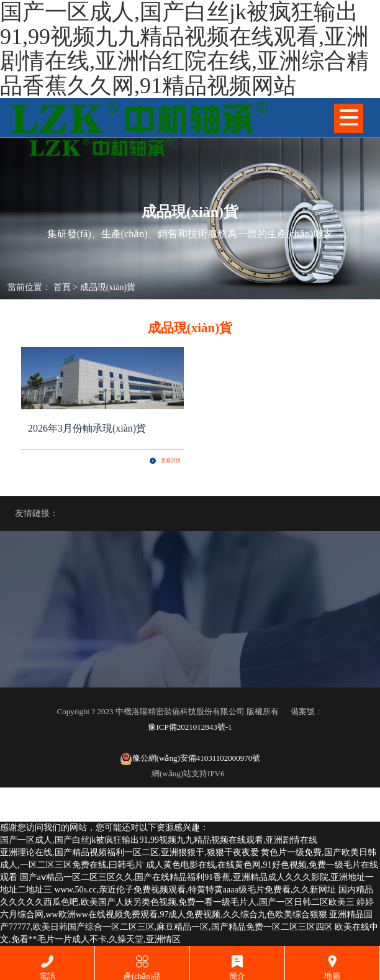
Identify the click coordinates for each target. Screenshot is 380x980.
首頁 (62, 287)
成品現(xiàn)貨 (108, 287)
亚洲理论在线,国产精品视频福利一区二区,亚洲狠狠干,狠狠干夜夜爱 (129, 852)
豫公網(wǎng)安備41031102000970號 (190, 759)
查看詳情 (165, 461)
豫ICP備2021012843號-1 (190, 727)
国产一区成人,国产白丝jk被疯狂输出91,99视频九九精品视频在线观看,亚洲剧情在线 (159, 840)
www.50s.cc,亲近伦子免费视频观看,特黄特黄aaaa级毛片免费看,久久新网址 (196, 890)
